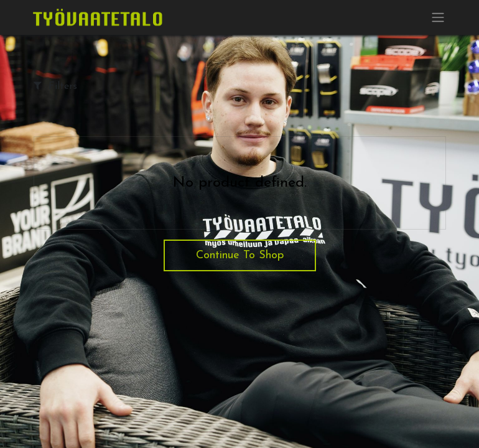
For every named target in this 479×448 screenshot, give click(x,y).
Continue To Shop (240, 255)
